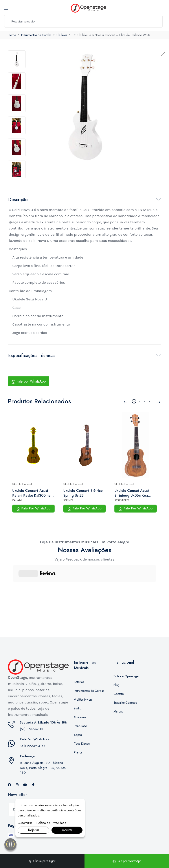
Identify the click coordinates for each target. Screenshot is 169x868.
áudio (78, 686)
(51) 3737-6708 (31, 707)
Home (12, 35)
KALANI (17, 500)
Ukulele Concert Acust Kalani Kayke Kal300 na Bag (31, 493)
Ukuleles (62, 35)
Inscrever (56, 787)
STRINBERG (122, 500)
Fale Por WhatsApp (33, 508)
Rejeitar (34, 830)
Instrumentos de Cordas (36, 35)
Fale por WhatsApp (29, 381)
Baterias (79, 660)
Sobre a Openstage (126, 654)
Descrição (18, 200)
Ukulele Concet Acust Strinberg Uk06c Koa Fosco (132, 493)
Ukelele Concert (22, 484)
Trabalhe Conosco (125, 681)
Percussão (80, 704)
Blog (117, 663)
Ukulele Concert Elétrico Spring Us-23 (83, 493)
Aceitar (67, 830)
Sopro (78, 713)
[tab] (17, 59)
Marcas (118, 689)
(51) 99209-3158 (33, 724)
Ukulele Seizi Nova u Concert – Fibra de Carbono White (114, 35)
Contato (119, 672)
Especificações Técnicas (32, 356)
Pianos (78, 730)
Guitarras (80, 695)
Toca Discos (82, 722)
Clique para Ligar (42, 861)
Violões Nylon (83, 677)
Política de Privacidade (51, 823)
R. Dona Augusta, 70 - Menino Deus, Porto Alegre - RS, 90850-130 (44, 746)
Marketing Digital (57, 840)
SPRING (68, 500)
